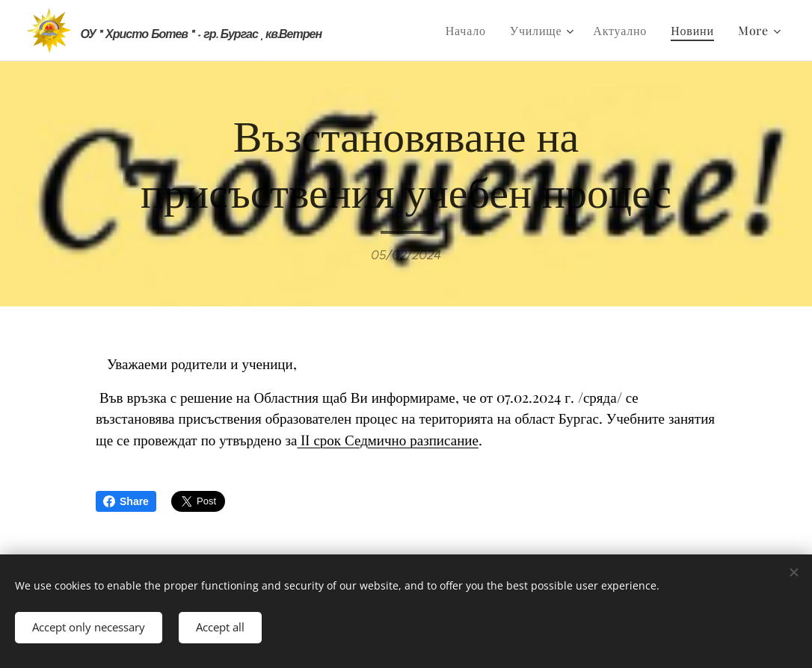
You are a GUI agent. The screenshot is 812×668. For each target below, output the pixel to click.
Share (126, 501)
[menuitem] (470, 31)
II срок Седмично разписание (387, 439)
